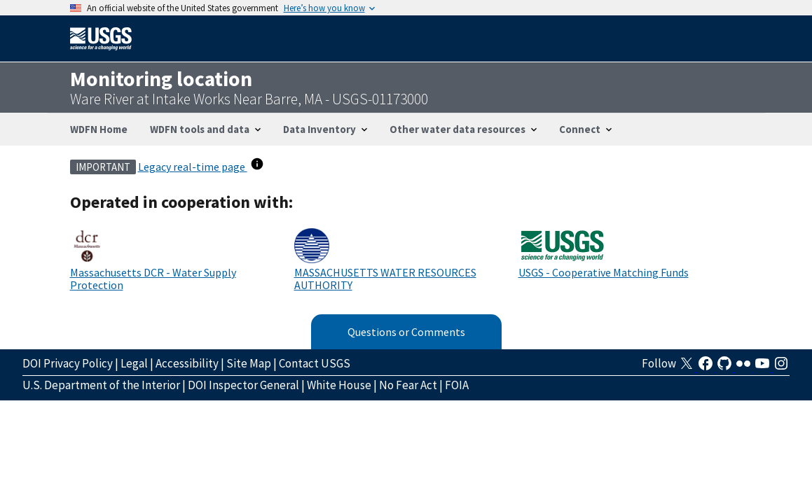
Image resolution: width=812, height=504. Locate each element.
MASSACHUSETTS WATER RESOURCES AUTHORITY (385, 279)
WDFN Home (99, 129)
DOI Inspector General (243, 385)
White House (339, 385)
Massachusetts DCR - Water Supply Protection (153, 279)
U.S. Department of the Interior (101, 385)
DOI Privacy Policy (68, 363)
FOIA (457, 385)
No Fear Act (408, 385)
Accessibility (187, 363)
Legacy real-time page (193, 167)
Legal (134, 363)
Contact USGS (315, 363)
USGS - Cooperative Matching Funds (604, 272)
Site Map (249, 363)
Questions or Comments (406, 332)
